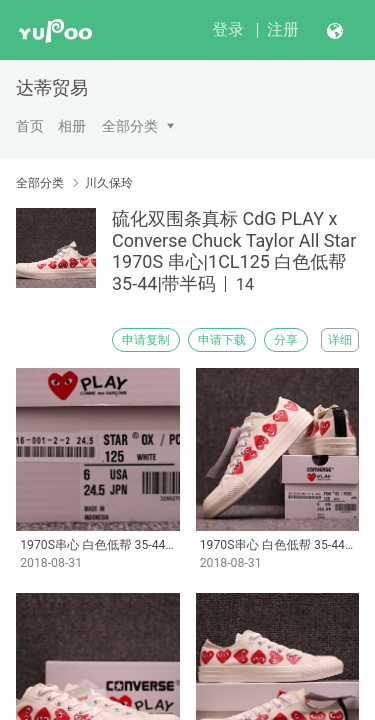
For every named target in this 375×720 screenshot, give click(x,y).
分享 (286, 340)
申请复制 (146, 340)
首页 (30, 126)
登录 (228, 29)
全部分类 (130, 126)
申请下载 (222, 340)
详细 (340, 340)
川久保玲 (109, 183)
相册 (72, 126)
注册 (283, 29)
